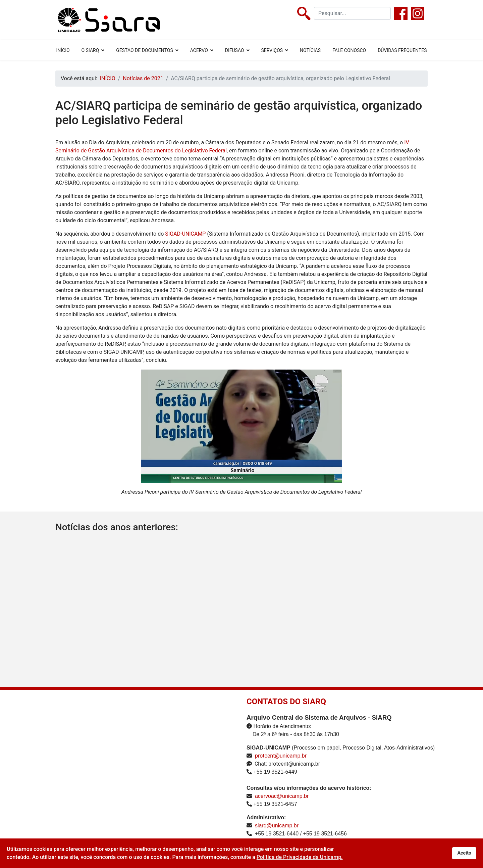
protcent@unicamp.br (281, 756)
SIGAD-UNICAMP (185, 234)
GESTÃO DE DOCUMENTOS (144, 50)
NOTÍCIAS (310, 50)
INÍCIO (63, 50)
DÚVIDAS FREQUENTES (402, 50)
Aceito (464, 853)
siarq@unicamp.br (277, 826)
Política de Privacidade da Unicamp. (300, 857)
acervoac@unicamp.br (282, 796)
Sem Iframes (122, 772)
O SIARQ (90, 50)
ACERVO (199, 50)
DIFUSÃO (235, 50)
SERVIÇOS (272, 50)
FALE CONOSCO (349, 50)
